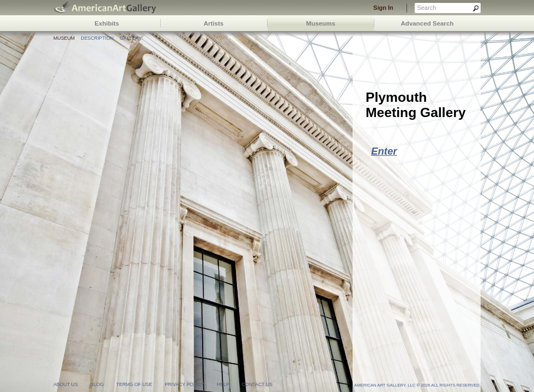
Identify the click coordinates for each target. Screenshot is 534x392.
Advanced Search (427, 23)
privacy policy (184, 384)
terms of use (134, 384)
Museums (321, 23)
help (223, 384)
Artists (214, 23)
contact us (257, 384)
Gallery (131, 38)
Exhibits (107, 23)
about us (66, 384)
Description (97, 38)
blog (97, 384)
